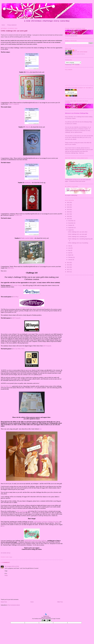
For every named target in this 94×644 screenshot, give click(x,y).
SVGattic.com (18, 215)
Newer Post (4, 602)
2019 (68, 209)
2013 (68, 265)
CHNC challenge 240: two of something (78, 243)
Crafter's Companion (13, 104)
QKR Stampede (47, 346)
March (70, 255)
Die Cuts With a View (18, 349)
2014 (68, 263)
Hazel (76, 50)
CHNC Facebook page (22, 511)
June (70, 248)
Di (5, 566)
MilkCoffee (11, 268)
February (71, 257)
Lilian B (28, 127)
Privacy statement (12, 25)
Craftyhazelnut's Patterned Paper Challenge (35, 541)
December (71, 221)
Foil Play (16, 297)
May (69, 250)
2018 (68, 212)
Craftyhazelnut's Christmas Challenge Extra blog (46, 522)
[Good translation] (44, 621)
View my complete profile (79, 54)
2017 (68, 214)
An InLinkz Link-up (6, 553)
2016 (68, 216)
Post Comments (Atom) (14, 605)
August (70, 230)
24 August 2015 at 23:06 (12, 566)
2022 (68, 202)
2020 (68, 207)
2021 (68, 205)
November (71, 223)
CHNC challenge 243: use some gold (14, 31)
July (69, 246)
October (70, 225)
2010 (68, 272)
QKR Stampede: (16, 318)
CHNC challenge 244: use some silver (78, 232)
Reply (6, 575)
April (70, 253)
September (71, 228)
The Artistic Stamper (17, 285)
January (70, 260)
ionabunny (28, 183)
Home (3, 25)
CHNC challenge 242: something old (77, 237)
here (40, 429)
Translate (75, 65)
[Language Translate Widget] (73, 63)
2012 (68, 267)
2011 (68, 269)
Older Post (60, 602)
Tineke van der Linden (27, 238)
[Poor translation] (49, 621)
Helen (28, 72)
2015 (68, 219)
